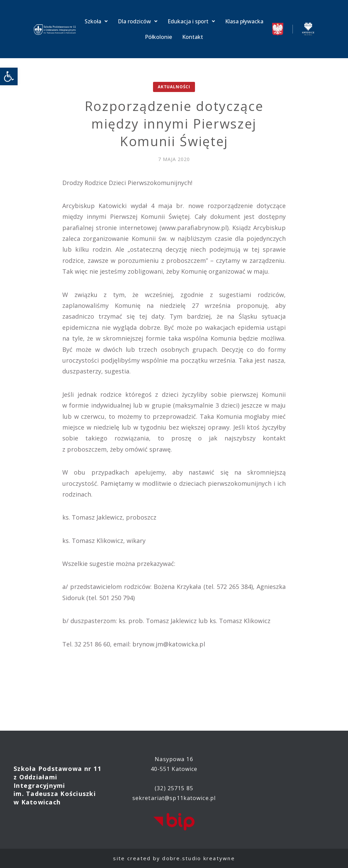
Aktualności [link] (174, 87)
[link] (9, 76)
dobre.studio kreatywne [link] (199, 858)
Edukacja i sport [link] (191, 21)
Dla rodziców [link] (138, 21)
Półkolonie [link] (158, 37)
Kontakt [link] (193, 37)
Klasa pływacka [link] (244, 21)
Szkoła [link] (96, 21)
